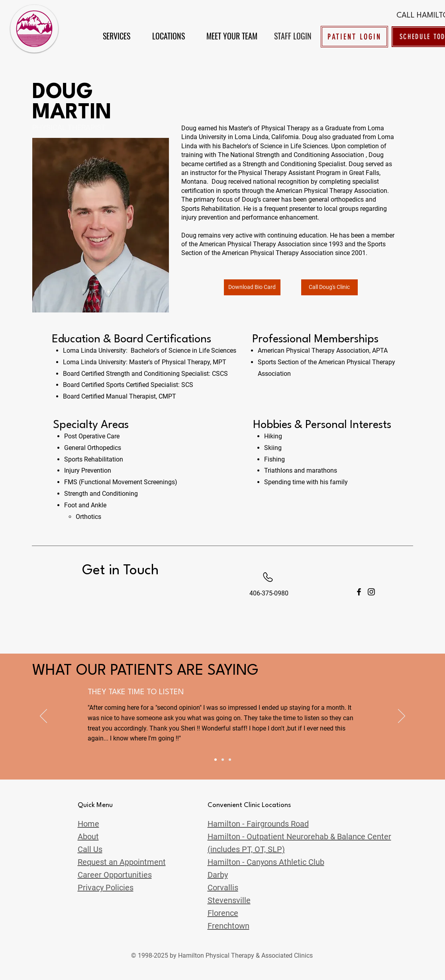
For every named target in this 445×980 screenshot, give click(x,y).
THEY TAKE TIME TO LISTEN (136, 692)
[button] (117, 36)
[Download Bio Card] (252, 287)
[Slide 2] (223, 760)
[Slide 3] (230, 760)
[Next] (402, 717)
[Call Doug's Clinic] (329, 287)
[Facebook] (359, 592)
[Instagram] (371, 592)
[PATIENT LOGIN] (354, 37)
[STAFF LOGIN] (293, 36)
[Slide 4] (216, 760)
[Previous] (43, 717)
